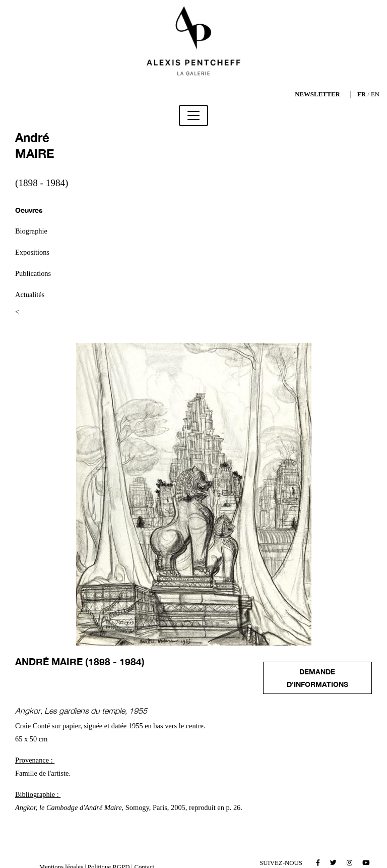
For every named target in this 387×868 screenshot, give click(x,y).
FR (362, 94)
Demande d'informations (317, 678)
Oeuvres (29, 210)
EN (375, 94)
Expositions (32, 252)
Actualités (30, 295)
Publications (33, 273)
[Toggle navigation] (193, 115)
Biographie (31, 231)
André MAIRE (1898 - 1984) (80, 661)
